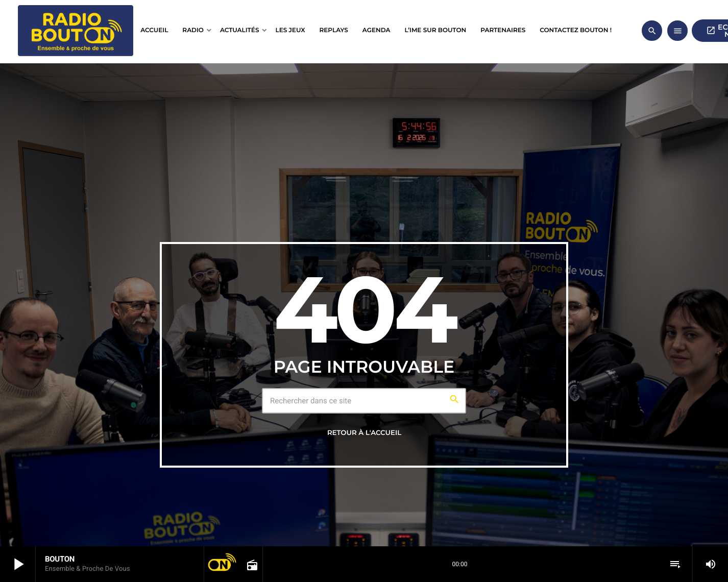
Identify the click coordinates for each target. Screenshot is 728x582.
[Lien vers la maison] (76, 31)
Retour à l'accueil (364, 433)
